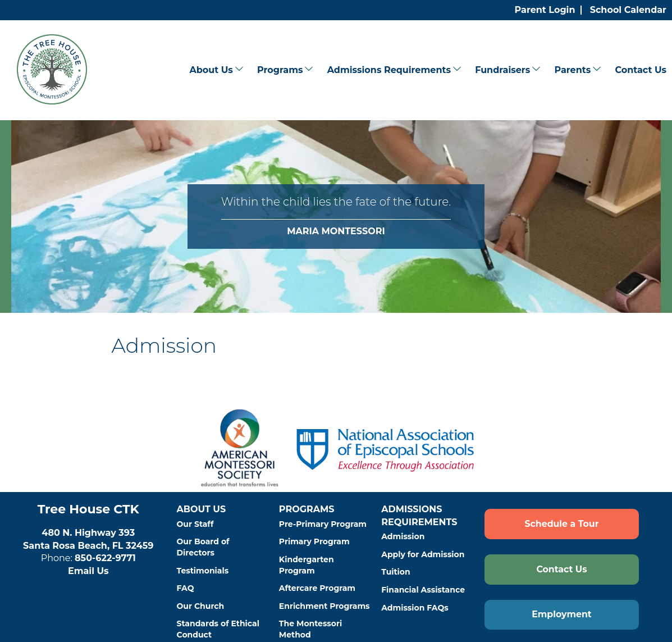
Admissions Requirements (389, 70)
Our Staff (195, 524)
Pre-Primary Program (323, 524)
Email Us (88, 571)
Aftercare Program (317, 588)
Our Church (201, 606)
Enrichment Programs (324, 606)
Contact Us (641, 70)
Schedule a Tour (561, 524)
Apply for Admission (423, 554)
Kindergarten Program (307, 565)
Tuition (396, 572)
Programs (280, 70)
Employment (561, 614)
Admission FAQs (415, 608)
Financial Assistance (423, 590)
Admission (403, 536)
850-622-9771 (105, 558)
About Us (211, 70)
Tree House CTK (88, 509)
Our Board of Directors (203, 547)
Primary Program (314, 541)
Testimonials (203, 571)
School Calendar (628, 10)
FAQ (186, 588)
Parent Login (545, 10)
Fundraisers (502, 70)
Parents (572, 70)
